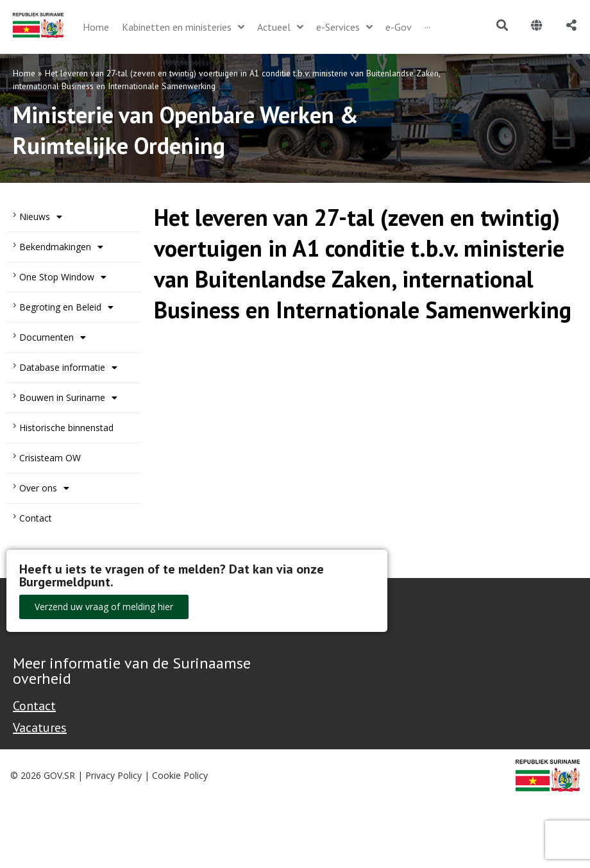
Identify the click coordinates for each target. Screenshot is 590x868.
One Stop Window (63, 277)
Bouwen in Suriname (68, 398)
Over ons (44, 488)
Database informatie (68, 368)
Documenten (53, 337)
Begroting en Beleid (66, 307)
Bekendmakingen (61, 247)
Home (24, 73)
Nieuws (41, 217)
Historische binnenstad (66, 428)
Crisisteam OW (50, 458)
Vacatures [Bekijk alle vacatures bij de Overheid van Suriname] (40, 728)
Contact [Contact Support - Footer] (34, 706)
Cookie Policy (180, 775)
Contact (36, 518)
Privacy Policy (114, 775)
